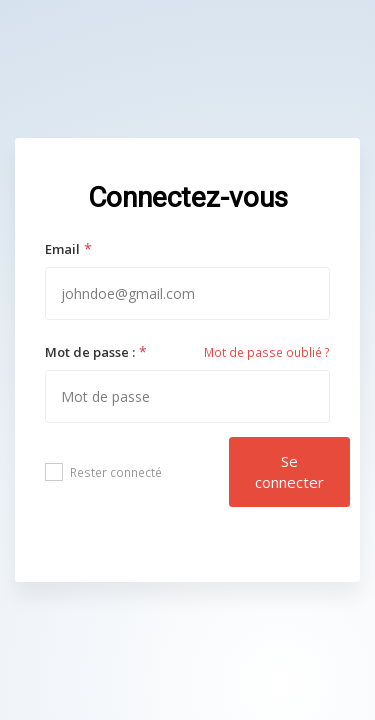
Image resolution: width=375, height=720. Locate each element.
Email (62, 249)
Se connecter (289, 471)
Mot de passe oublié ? (267, 352)
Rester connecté (103, 472)
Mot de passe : (90, 352)
